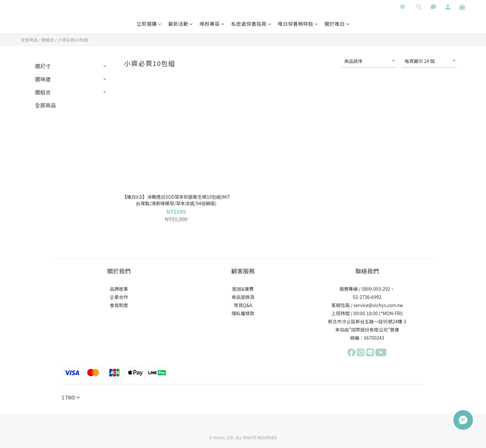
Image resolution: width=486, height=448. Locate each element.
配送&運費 (243, 289)
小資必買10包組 (73, 40)
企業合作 (119, 297)
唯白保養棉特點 (298, 24)
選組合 (48, 40)
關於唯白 (337, 24)
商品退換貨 (243, 297)
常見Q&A (243, 305)
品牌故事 (119, 289)
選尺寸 (43, 66)
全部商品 (29, 40)
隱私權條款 (243, 313)
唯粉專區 (212, 24)
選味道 (43, 79)
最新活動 (180, 24)
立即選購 (149, 24)
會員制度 (119, 305)
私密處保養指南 (251, 24)
